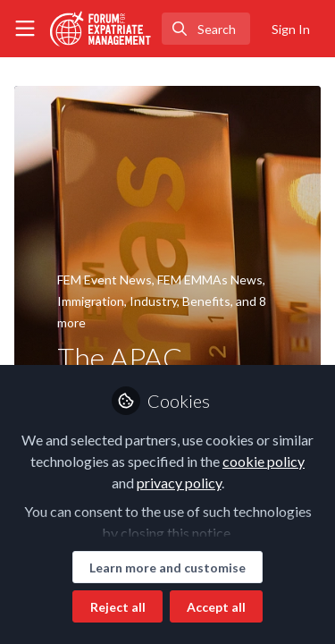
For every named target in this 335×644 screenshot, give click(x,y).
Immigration (91, 301)
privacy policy (179, 483)
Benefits (206, 301)
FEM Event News (105, 280)
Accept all (216, 607)
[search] (206, 29)
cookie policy (264, 461)
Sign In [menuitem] (291, 29)
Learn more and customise (167, 568)
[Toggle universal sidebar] (25, 29)
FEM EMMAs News (210, 280)
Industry (153, 301)
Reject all (118, 607)
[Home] (101, 29)
